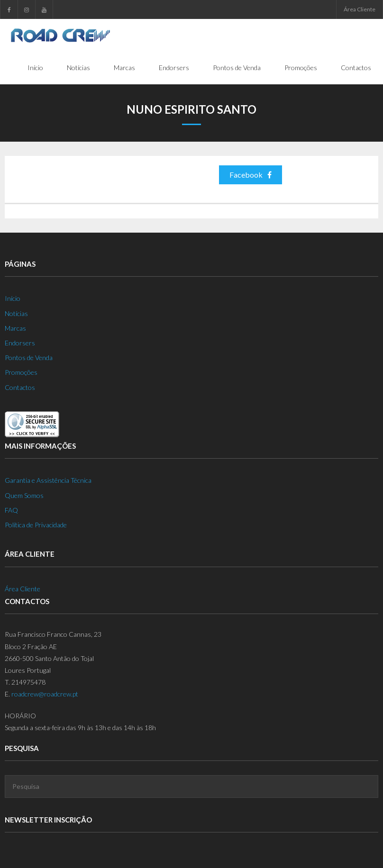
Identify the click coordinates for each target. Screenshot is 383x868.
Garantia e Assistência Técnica (48, 480)
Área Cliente (360, 9)
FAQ (11, 510)
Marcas (15, 328)
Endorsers (20, 343)
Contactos (20, 387)
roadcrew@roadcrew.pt (45, 694)
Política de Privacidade (36, 525)
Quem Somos (24, 495)
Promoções (21, 372)
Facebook (251, 175)
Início (13, 298)
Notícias (16, 313)
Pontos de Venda (29, 357)
